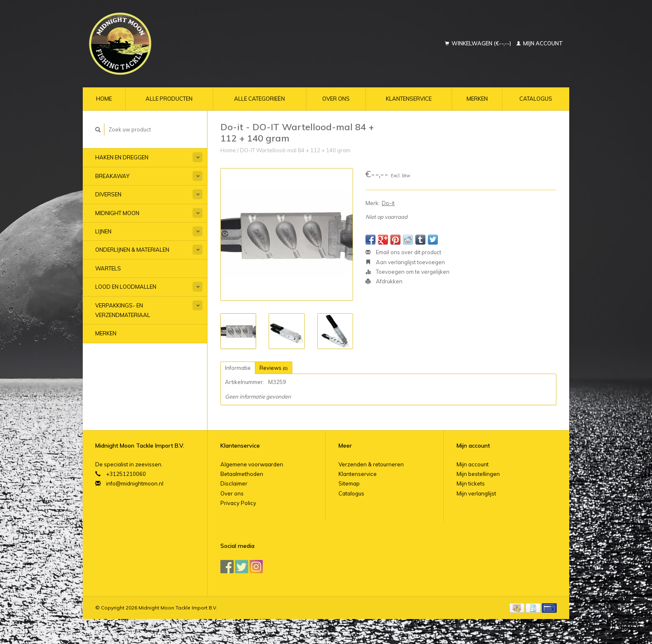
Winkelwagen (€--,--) (479, 43)
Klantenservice (409, 99)
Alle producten (169, 99)
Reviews (274, 368)
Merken (477, 99)
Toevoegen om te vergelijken (407, 272)
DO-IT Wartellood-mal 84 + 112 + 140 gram (295, 150)
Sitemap (349, 483)
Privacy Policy (238, 503)
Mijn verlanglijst (476, 493)
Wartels (108, 268)
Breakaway (112, 176)
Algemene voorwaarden (252, 464)
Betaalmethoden (242, 474)
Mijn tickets (471, 483)
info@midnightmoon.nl (135, 483)
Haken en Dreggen (122, 157)
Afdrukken (384, 281)
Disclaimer (234, 483)
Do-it (388, 203)
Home (104, 99)
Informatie (238, 368)
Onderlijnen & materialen (132, 250)
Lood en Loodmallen (126, 287)
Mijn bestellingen (478, 474)
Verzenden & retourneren (371, 464)
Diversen (108, 194)
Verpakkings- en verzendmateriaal (123, 310)
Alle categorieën (259, 99)
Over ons (336, 99)
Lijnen (103, 231)
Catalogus (536, 99)
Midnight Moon (117, 213)
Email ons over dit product (403, 252)
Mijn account (540, 43)
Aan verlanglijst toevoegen (405, 262)
